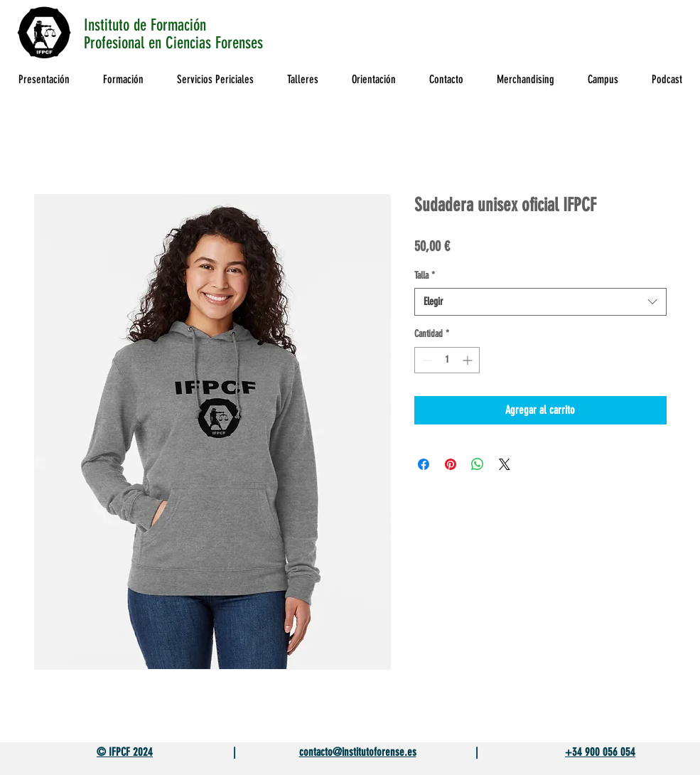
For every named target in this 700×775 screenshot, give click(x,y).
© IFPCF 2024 (125, 752)
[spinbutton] (447, 360)
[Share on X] (505, 464)
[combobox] (540, 302)
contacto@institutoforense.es (358, 752)
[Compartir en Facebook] (424, 464)
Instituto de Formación (145, 25)
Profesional (116, 43)
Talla (425, 276)
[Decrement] (425, 360)
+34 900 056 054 (600, 752)
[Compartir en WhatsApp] (478, 464)
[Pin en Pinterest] (451, 464)
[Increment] (469, 360)
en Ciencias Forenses (208, 43)
